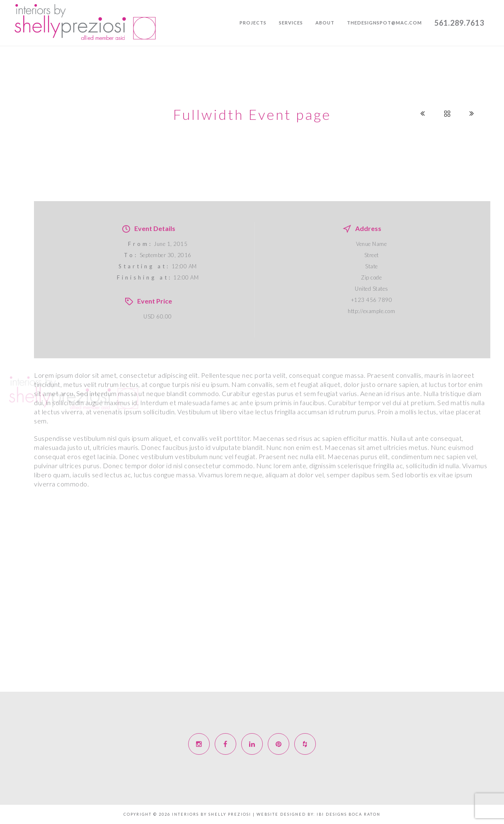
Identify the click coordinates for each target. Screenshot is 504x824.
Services (291, 23)
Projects (253, 23)
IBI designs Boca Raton (349, 814)
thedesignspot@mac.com (384, 23)
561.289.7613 (459, 23)
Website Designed (281, 814)
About (325, 23)
